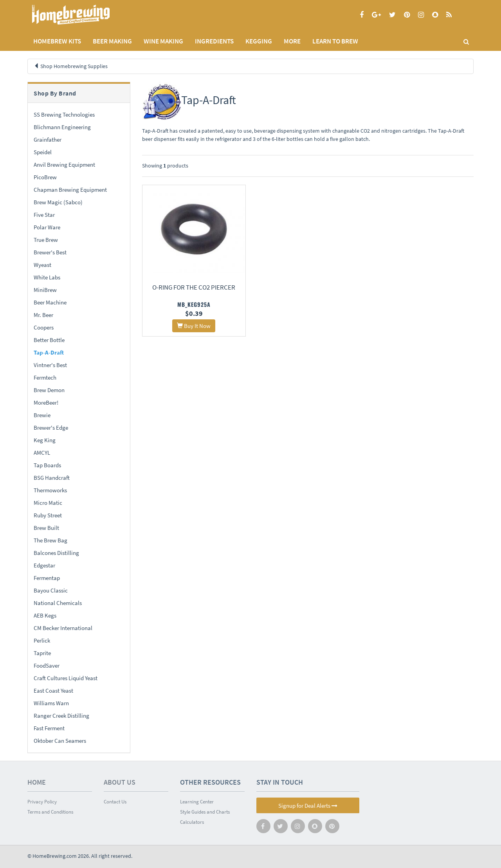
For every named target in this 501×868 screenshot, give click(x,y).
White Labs (47, 277)
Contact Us (115, 802)
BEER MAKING (112, 41)
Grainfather (48, 140)
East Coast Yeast (53, 691)
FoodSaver (47, 665)
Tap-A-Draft (49, 352)
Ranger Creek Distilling (61, 716)
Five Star (44, 215)
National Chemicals (58, 603)
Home (37, 782)
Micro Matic (48, 503)
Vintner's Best (50, 365)
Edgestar (44, 565)
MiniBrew (45, 290)
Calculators (192, 822)
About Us (120, 782)
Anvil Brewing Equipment (64, 165)
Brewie (42, 415)
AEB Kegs (45, 615)
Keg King (45, 440)
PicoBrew (45, 177)
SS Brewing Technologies (64, 114)
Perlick (42, 640)
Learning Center (197, 802)
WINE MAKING (163, 41)
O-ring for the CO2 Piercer (193, 286)
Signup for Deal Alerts (308, 806)
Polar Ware (47, 227)
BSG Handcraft (52, 478)
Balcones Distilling (56, 553)
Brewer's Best (50, 252)
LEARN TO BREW (335, 41)
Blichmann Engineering (62, 127)
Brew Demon (49, 390)
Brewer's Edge (51, 428)
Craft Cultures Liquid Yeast (66, 678)
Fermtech (45, 377)
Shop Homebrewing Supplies (74, 66)
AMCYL (42, 453)
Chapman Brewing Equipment (70, 190)
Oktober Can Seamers (60, 741)
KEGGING (259, 41)
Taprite (42, 653)
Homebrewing (82, 15)
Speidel (43, 152)
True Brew (46, 240)
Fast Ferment (49, 728)
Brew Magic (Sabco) (58, 202)
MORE (292, 41)
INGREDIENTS (214, 41)
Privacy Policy (42, 802)
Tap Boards (47, 465)
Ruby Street (48, 515)
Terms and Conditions (50, 812)
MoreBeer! (46, 402)
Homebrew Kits (57, 41)
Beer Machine (50, 302)
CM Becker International (63, 628)
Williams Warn (51, 703)
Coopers (44, 327)
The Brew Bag (50, 540)
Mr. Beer (43, 315)
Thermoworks (50, 490)
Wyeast (42, 265)
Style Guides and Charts (205, 812)
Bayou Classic (51, 590)
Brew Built (46, 528)
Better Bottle (49, 340)
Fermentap (47, 578)
